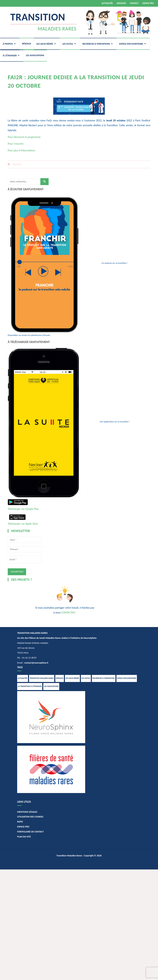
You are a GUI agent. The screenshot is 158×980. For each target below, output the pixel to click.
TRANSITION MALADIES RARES (42, 678)
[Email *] (25, 559)
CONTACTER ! (69, 612)
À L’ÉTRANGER (10, 56)
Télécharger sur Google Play (23, 509)
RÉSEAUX (27, 44)
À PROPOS (8, 44)
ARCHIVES (121, 3)
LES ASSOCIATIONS (35, 55)
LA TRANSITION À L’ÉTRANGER (30, 686)
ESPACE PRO (148, 3)
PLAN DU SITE (24, 837)
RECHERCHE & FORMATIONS (96, 44)
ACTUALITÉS (107, 3)
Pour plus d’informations (21, 150)
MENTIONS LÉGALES (27, 812)
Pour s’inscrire (16, 144)
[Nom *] (25, 540)
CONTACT (134, 3)
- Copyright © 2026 (92, 856)
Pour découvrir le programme (24, 137)
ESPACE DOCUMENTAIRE (131, 44)
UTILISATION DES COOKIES (30, 817)
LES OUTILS (68, 44)
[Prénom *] (25, 549)
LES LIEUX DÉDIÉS (45, 44)
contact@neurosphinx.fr (36, 663)
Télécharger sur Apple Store (23, 524)
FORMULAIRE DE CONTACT (30, 832)
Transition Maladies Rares (69, 856)
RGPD (20, 822)
